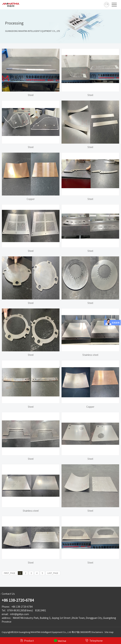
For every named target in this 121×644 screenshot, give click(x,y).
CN (107, 4)
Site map (109, 632)
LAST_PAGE (53, 573)
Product (27, 640)
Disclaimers (97, 632)
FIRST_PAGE (10, 573)
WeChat (60, 641)
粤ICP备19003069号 (81, 632)
